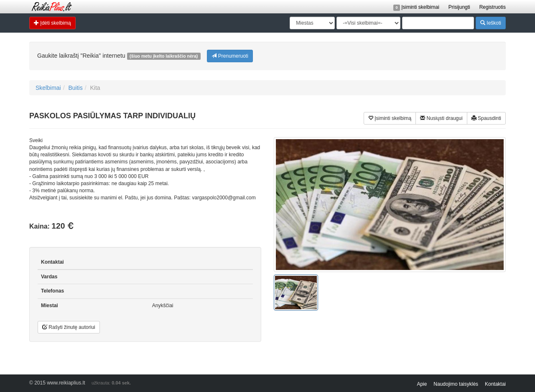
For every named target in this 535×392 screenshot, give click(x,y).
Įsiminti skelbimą (390, 118)
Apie (422, 384)
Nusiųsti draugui (441, 118)
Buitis (75, 88)
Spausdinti (486, 118)
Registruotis (493, 7)
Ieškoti (491, 23)
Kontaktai (495, 384)
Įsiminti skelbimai (416, 7)
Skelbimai (48, 88)
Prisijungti (459, 7)
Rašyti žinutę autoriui (69, 327)
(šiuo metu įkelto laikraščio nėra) (164, 56)
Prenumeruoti (230, 56)
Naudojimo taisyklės (456, 384)
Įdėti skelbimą (52, 23)
